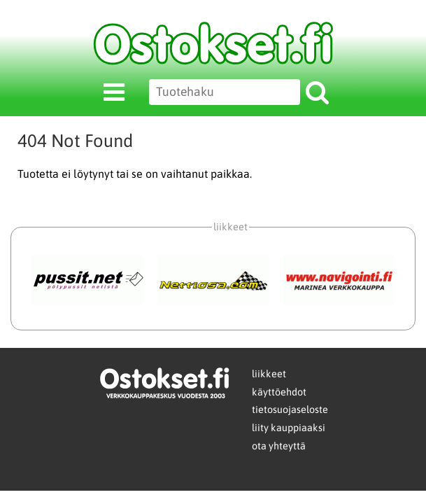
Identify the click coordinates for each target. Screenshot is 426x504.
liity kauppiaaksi (289, 428)
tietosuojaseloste (290, 409)
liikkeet (269, 374)
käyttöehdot (279, 392)
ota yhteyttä (279, 446)
